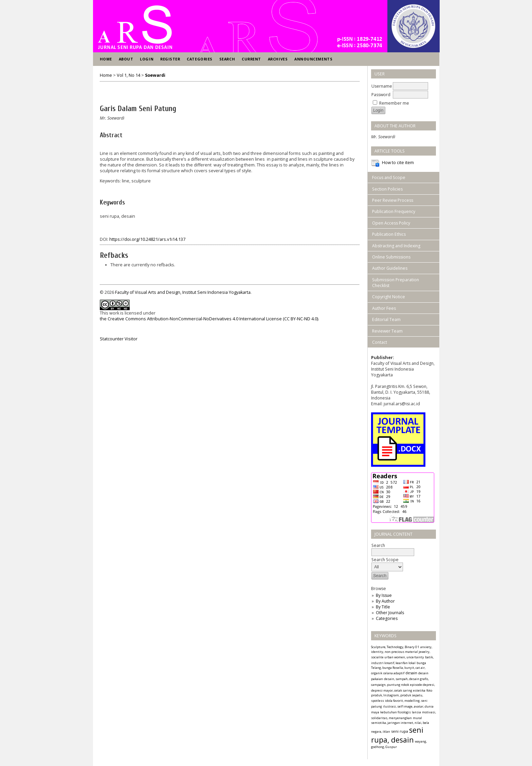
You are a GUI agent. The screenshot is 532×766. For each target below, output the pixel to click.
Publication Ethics (389, 234)
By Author (385, 601)
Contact (380, 342)
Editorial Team (386, 319)
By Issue (384, 595)
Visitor (131, 339)
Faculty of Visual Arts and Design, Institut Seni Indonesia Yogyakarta (183, 292)
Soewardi (155, 75)
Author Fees (384, 308)
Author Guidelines (390, 268)
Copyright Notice (389, 297)
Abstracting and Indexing (396, 246)
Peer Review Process (393, 200)
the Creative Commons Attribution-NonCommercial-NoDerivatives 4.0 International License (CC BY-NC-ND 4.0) (209, 319)
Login (147, 59)
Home (106, 59)
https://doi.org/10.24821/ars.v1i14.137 (147, 239)
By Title (383, 607)
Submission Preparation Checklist (396, 283)
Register (170, 59)
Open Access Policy (391, 223)
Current (251, 59)
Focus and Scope (389, 177)
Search (227, 59)
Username (382, 86)
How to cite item (398, 163)
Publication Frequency (394, 211)
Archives (278, 59)
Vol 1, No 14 (129, 75)
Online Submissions (391, 257)
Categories (387, 618)
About (126, 59)
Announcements (313, 59)
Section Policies (387, 189)
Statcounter (112, 339)
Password (381, 95)
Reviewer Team (387, 331)
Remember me (394, 103)
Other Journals (390, 613)
